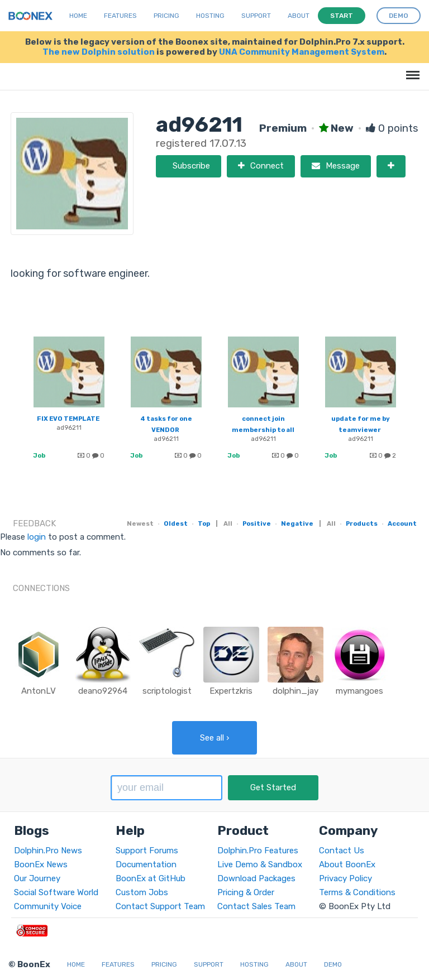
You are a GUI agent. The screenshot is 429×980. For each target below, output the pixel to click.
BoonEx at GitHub (151, 878)
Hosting (210, 16)
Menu (411, 69)
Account (402, 523)
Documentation (146, 864)
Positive (257, 523)
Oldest (176, 523)
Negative (297, 523)
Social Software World (56, 892)
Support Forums (147, 851)
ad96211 (69, 427)
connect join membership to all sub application (263, 430)
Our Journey (37, 878)
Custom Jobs (142, 892)
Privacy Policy (345, 878)
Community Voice (48, 906)
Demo (333, 964)
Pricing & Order (246, 892)
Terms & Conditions (357, 892)
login (37, 537)
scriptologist (167, 691)
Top (204, 523)
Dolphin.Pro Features (258, 851)
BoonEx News (41, 864)
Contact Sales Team (256, 906)
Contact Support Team (160, 906)
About (299, 16)
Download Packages (256, 878)
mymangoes (359, 691)
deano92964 (103, 691)
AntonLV (39, 691)
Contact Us (342, 851)
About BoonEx (347, 864)
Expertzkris (231, 691)
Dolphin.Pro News (48, 851)
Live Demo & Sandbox (260, 864)
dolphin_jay (295, 691)
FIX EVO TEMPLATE (68, 419)
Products (362, 523)
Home (78, 16)
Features (120, 16)
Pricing (166, 16)
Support (256, 16)
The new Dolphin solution (99, 52)
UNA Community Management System (302, 52)
